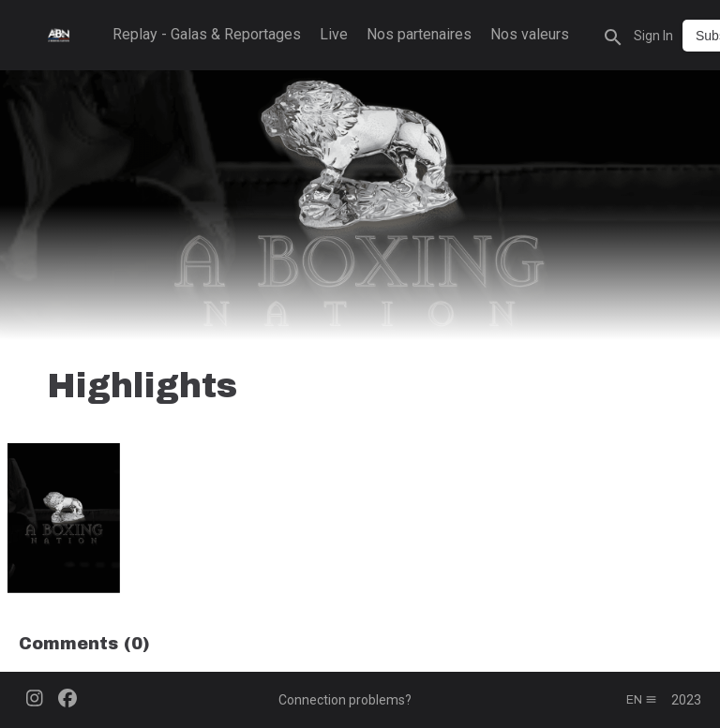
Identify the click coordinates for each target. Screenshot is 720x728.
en (642, 700)
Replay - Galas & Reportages (207, 34)
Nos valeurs (530, 34)
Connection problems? (345, 700)
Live (334, 34)
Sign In (653, 36)
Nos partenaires (419, 34)
